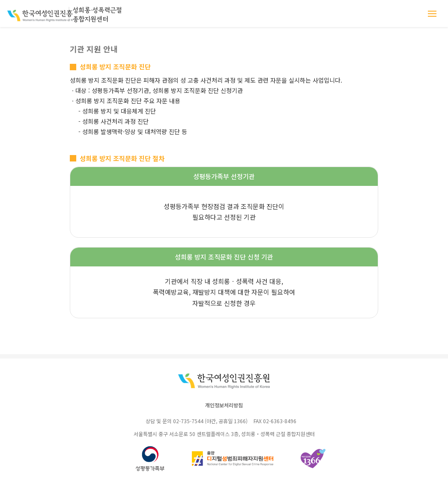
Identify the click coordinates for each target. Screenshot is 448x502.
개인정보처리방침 (224, 405)
